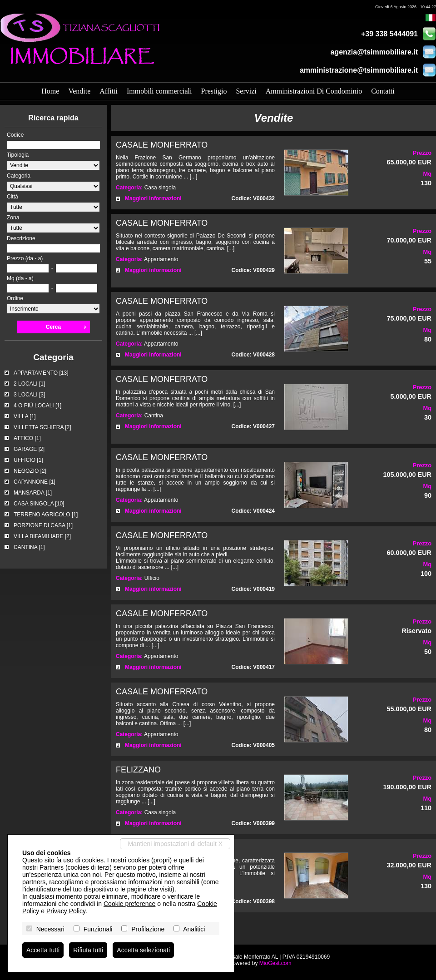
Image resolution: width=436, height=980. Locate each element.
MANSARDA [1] (33, 493)
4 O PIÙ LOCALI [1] (37, 406)
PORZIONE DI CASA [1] (43, 525)
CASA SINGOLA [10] (39, 504)
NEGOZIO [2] (30, 471)
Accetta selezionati (143, 950)
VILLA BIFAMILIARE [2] (42, 536)
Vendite (79, 91)
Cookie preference (129, 904)
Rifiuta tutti (88, 950)
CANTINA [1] (29, 547)
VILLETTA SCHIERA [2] (42, 427)
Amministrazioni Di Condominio (314, 91)
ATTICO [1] (27, 438)
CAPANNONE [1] (35, 482)
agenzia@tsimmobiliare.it (374, 52)
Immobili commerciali (159, 91)
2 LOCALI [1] (29, 384)
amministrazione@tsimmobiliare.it (359, 70)
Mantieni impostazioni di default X (175, 844)
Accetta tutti (43, 950)
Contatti (383, 91)
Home (50, 91)
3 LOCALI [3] (29, 395)
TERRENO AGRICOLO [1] (46, 515)
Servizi (246, 91)
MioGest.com (275, 963)
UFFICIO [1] (28, 460)
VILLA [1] (25, 416)
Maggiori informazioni (153, 198)
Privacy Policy (66, 911)
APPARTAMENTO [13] (41, 373)
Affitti (109, 91)
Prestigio (214, 91)
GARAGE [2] (29, 449)
